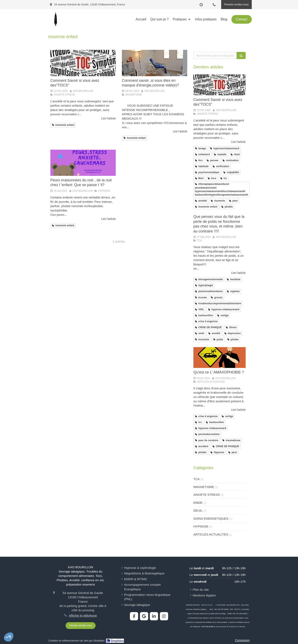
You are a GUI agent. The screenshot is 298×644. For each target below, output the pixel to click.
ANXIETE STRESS (207, 495)
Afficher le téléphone (83, 615)
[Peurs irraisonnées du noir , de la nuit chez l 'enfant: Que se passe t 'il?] (83, 163)
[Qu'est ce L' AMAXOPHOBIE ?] (219, 358)
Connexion (242, 640)
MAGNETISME (204, 487)
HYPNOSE (201, 526)
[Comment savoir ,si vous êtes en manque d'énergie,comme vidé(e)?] (155, 63)
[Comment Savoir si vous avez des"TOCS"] (83, 63)
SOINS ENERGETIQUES (211, 519)
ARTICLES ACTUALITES (211, 534)
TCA (196, 479)
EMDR (198, 503)
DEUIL (198, 510)
